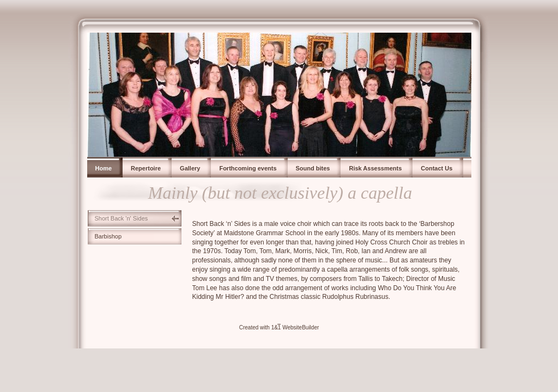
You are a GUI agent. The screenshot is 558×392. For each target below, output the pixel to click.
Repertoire (146, 168)
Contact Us (436, 168)
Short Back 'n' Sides (122, 218)
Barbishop (108, 236)
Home (104, 168)
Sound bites (313, 168)
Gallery (190, 168)
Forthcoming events (248, 168)
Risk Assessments (375, 168)
